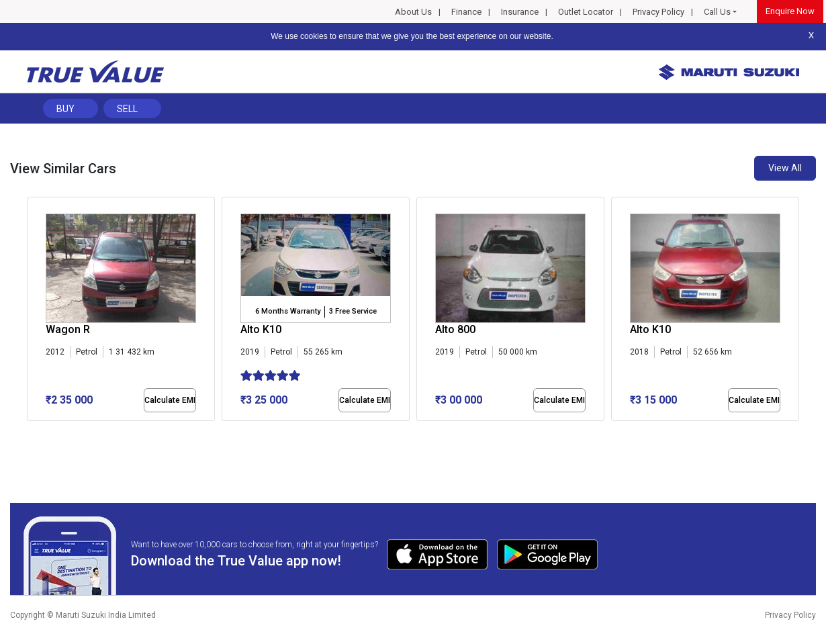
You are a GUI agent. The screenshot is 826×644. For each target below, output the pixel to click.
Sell (127, 109)
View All (785, 168)
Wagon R (68, 329)
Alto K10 (261, 329)
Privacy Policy (658, 12)
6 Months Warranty (288, 311)
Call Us (717, 12)
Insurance (520, 12)
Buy (65, 109)
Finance (466, 12)
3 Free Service (353, 311)
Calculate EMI (170, 400)
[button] (31, 432)
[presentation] (34, 312)
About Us (413, 12)
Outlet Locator (586, 12)
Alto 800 (455, 329)
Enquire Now (790, 11)
